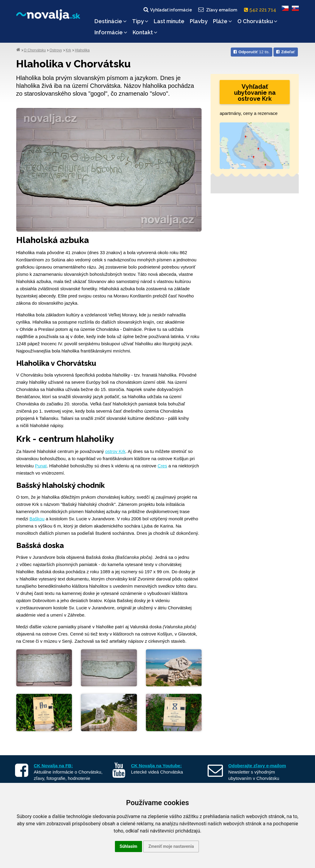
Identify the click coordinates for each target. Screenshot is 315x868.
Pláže (222, 21)
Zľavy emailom (217, 10)
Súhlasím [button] (129, 846)
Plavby (199, 21)
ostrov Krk (116, 451)
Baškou (37, 519)
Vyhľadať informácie (167, 10)
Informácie (111, 32)
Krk (68, 50)
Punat (41, 466)
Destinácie (111, 21)
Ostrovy (56, 50)
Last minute (169, 21)
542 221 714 (261, 10)
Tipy (140, 21)
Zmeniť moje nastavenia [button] (171, 846)
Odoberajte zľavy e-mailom (257, 766)
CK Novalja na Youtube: (157, 766)
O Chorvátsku (257, 21)
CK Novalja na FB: (53, 766)
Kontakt (145, 32)
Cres (162, 466)
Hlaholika (82, 50)
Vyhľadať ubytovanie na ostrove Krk (255, 93)
